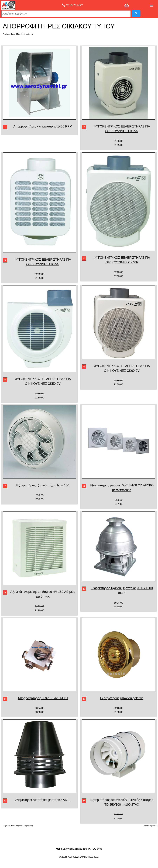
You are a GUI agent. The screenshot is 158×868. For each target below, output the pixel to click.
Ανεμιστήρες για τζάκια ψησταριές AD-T (43, 800)
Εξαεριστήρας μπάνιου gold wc (122, 698)
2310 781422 (73, 5)
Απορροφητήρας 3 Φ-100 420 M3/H (43, 698)
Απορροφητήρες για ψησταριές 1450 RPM (43, 126)
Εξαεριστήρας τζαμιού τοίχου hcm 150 (43, 485)
